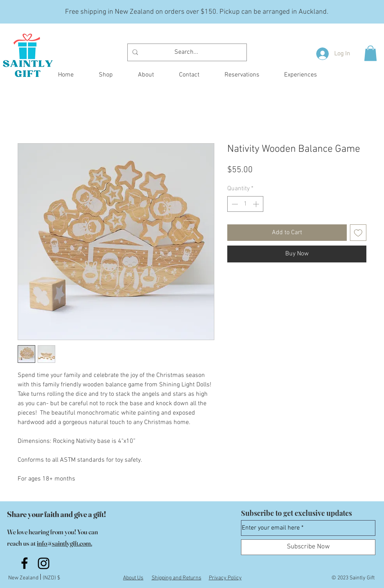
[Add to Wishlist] (358, 233)
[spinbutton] (245, 204)
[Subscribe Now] (308, 547)
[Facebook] (24, 563)
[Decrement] (234, 204)
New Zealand (24, 578)
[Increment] (257, 204)
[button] (370, 53)
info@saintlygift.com (64, 543)
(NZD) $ (51, 578)
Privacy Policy (225, 578)
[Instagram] (44, 563)
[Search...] (186, 52)
